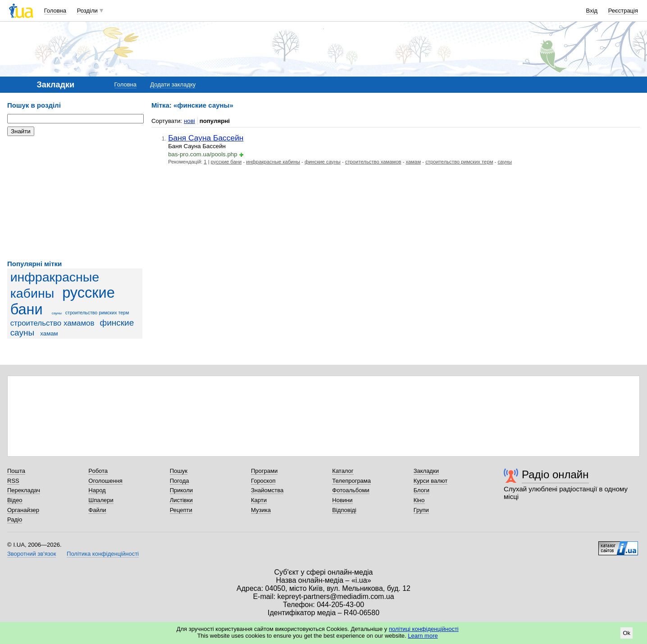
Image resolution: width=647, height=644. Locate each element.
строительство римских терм (97, 313)
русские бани (226, 162)
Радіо (15, 519)
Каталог (343, 471)
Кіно (419, 500)
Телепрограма (351, 481)
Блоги (421, 490)
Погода (180, 481)
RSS (13, 481)
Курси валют (431, 481)
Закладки (426, 471)
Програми (264, 471)
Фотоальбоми (351, 490)
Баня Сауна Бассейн (206, 138)
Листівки (181, 500)
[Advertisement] (75, 198)
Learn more (423, 636)
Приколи (181, 490)
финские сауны (323, 162)
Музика (261, 510)
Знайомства (267, 490)
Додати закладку (173, 84)
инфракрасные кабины (273, 162)
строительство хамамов (52, 323)
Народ (97, 490)
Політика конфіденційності (103, 554)
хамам (49, 333)
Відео (15, 500)
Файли (97, 510)
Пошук (179, 471)
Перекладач (24, 490)
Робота (98, 471)
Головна (55, 11)
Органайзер (23, 510)
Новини (342, 500)
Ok (626, 633)
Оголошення (105, 481)
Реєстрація (623, 11)
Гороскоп (263, 481)
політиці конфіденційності (424, 629)
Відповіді (344, 510)
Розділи (87, 11)
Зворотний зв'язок (32, 554)
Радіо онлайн (555, 474)
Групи (421, 510)
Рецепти (181, 510)
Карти (259, 500)
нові (189, 121)
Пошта (16, 471)
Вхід (592, 11)
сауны (57, 313)
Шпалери (101, 500)
